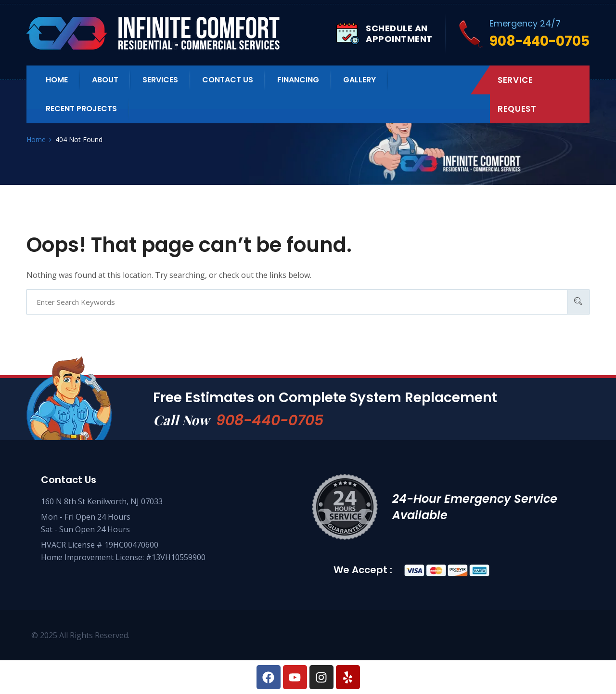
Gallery (359, 80)
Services (160, 80)
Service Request (517, 94)
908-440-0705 (270, 420)
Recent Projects (81, 109)
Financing (298, 80)
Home (57, 80)
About (105, 80)
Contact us (228, 80)
